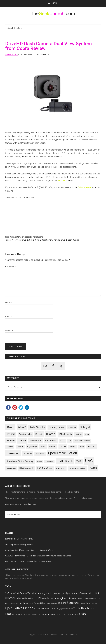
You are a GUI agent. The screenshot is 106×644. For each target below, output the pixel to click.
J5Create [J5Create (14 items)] (11, 441)
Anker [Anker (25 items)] (22, 427)
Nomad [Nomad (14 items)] (53, 446)
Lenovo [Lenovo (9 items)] (63, 441)
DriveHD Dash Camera (70, 240)
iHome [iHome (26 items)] (51, 434)
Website (9, 331)
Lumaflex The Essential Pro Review (19, 539)
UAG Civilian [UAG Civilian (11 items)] (11, 468)
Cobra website (84, 187)
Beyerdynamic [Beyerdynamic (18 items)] (57, 427)
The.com (53, 14)
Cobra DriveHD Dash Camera (41, 240)
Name (9, 303)
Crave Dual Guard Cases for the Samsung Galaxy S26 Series (30, 550)
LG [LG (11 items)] (70, 441)
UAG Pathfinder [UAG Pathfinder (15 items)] (45, 468)
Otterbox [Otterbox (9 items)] (72, 447)
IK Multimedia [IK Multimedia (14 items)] (65, 434)
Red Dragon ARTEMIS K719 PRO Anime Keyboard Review (28, 561)
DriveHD (57, 240)
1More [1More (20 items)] (10, 427)
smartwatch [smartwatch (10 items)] (40, 454)
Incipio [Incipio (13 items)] (79, 434)
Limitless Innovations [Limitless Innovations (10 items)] (82, 441)
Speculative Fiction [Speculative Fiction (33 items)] (63, 453)
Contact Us (72, 635)
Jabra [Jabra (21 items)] (22, 441)
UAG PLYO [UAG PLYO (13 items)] (61, 468)
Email (9, 317)
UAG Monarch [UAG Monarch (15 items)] (26, 468)
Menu (55, 3)
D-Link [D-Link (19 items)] (39, 434)
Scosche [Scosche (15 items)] (28, 453)
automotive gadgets (23, 237)
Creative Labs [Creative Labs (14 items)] (25, 434)
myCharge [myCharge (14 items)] (32, 446)
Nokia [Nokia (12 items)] (43, 447)
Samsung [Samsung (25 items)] (13, 453)
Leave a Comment (42, 54)
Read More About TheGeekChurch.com (21, 504)
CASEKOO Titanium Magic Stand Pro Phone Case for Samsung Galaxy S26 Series (38, 556)
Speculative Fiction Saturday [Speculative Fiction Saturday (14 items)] (20, 461)
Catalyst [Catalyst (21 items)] (85, 427)
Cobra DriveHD (22, 240)
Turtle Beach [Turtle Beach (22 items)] (65, 461)
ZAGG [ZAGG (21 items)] (93, 468)
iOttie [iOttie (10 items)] (87, 434)
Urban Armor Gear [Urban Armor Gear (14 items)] (77, 468)
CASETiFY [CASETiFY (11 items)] (72, 427)
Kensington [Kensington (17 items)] (36, 441)
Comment (11, 267)
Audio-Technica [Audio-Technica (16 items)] (37, 427)
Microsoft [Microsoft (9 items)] (20, 447)
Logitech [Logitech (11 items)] (10, 447)
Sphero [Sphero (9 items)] (39, 462)
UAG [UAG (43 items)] (89, 461)
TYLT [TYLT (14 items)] (79, 461)
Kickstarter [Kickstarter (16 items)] (51, 441)
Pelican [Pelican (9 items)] (82, 447)
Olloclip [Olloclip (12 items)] (63, 447)
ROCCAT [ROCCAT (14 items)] (92, 446)
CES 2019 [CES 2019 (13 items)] (11, 434)
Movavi (61, 181)
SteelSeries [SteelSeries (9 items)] (49, 462)
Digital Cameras (39, 237)
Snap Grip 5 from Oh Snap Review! (19, 544)
